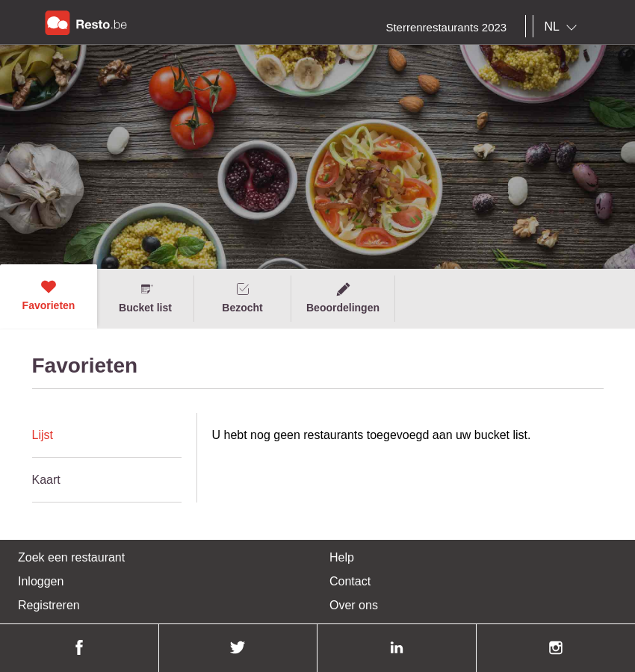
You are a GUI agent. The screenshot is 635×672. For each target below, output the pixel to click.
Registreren (49, 605)
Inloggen (41, 581)
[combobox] (564, 27)
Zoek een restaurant (71, 557)
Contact (350, 581)
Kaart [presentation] (46, 480)
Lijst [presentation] (43, 435)
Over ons (354, 605)
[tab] (107, 435)
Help (342, 557)
